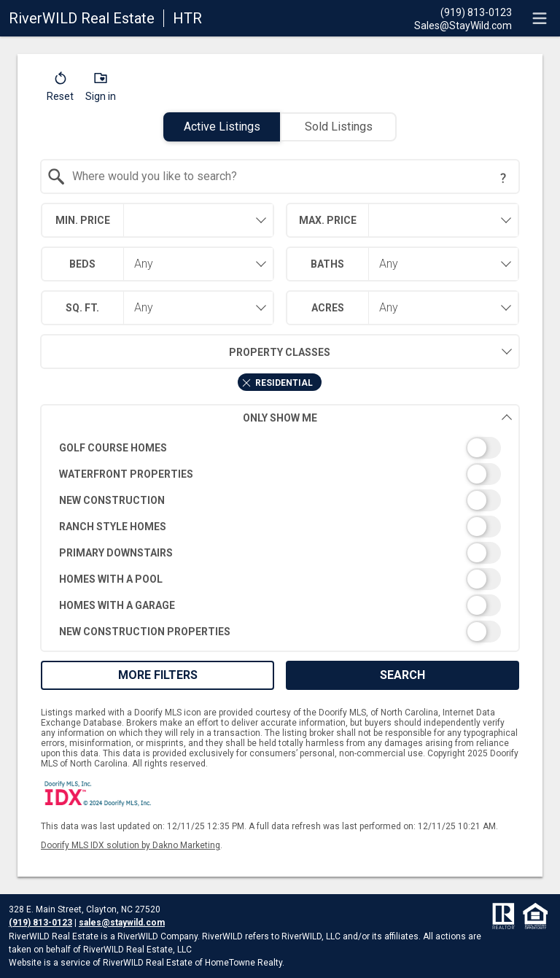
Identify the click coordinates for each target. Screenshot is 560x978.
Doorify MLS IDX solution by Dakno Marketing (131, 845)
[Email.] (463, 25)
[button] (60, 90)
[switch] (280, 448)
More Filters (158, 675)
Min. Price (83, 220)
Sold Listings (339, 127)
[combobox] (280, 176)
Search (402, 675)
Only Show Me (378, 418)
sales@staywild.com (122, 923)
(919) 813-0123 (40, 923)
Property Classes (186, 352)
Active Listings (222, 127)
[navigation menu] (540, 18)
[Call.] (463, 12)
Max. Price (328, 220)
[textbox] (289, 176)
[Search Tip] (503, 178)
